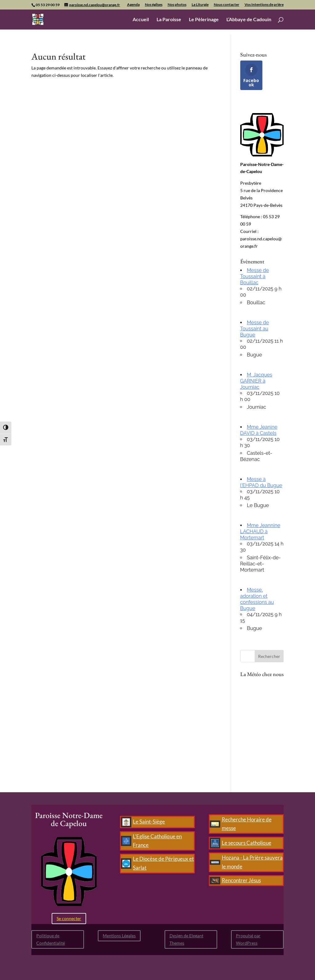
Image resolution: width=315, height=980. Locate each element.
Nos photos (177, 5)
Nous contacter (227, 5)
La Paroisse (169, 20)
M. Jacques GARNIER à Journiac (256, 381)
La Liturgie (200, 5)
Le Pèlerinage (204, 20)
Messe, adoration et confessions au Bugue (257, 599)
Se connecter (69, 918)
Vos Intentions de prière (264, 5)
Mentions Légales (119, 936)
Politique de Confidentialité (51, 939)
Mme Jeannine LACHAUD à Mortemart (260, 531)
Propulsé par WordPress (248, 939)
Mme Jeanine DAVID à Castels (259, 430)
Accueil (141, 20)
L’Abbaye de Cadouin (249, 20)
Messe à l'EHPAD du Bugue (261, 482)
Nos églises (154, 5)
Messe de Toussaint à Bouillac (255, 276)
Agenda (133, 5)
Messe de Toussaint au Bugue (255, 329)
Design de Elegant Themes (186, 939)
